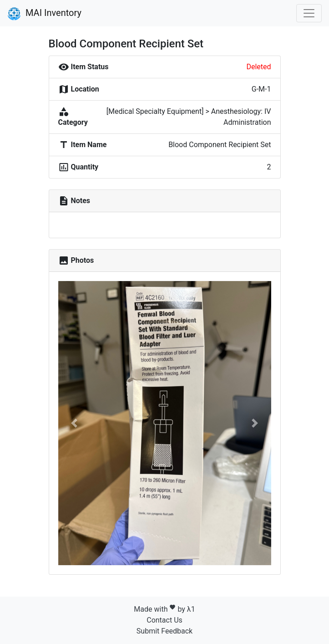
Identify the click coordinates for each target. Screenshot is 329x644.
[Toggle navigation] (309, 13)
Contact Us (164, 620)
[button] (74, 423)
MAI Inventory (44, 14)
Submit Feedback (164, 631)
